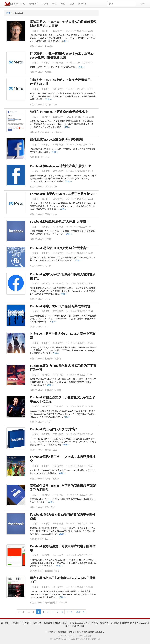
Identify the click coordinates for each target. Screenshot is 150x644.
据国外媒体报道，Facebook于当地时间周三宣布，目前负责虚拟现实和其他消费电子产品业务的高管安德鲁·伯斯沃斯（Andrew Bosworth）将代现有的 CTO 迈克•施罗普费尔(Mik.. (63, 291)
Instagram (49, 187)
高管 (53, 507)
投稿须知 (48, 623)
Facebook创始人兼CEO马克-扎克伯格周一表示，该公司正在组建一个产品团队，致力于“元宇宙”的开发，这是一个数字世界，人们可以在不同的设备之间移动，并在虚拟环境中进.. (63, 442)
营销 (55, 4)
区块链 (45, 4)
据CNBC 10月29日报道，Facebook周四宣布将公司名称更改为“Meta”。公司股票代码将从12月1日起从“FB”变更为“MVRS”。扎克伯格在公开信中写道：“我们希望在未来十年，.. (63, 206)
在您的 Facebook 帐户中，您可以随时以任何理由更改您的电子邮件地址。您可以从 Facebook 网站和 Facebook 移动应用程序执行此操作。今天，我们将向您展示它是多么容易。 (62, 124)
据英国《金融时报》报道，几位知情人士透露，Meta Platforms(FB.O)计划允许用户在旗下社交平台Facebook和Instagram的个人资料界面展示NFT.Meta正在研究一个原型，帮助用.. (63, 179)
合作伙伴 (27, 623)
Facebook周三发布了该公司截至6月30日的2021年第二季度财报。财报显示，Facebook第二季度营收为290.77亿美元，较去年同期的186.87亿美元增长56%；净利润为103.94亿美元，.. (62, 414)
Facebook (39, 46)
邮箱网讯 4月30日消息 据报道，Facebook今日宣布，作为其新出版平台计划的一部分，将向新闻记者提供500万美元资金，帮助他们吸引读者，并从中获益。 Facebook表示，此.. (63, 531)
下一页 (69, 612)
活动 (72, 4)
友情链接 (37, 623)
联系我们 (16, 623)
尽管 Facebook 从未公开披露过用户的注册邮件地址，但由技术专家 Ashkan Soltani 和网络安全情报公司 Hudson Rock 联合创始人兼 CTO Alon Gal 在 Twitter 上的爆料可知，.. (63, 594)
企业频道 (115, 623)
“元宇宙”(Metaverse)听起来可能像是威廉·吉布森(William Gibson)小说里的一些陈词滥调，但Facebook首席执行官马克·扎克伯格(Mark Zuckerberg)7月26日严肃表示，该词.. (63, 350)
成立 (55, 450)
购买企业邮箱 (61, 623)
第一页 (21, 612)
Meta (55, 105)
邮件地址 (59, 132)
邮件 (47, 507)
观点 (63, 4)
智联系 (95, 623)
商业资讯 (82, 4)
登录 (142, 4)
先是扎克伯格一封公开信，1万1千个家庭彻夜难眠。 (54, 67)
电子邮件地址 (51, 603)
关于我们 (5, 623)
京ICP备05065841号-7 (79, 623)
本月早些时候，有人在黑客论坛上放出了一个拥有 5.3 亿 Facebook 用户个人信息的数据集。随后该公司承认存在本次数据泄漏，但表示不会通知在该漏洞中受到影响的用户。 (63, 563)
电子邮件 (33, 4)
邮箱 (37, 157)
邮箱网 (11, 4)
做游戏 (56, 479)
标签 (8, 13)
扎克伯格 (49, 46)
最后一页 (80, 612)
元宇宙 (48, 105)
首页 (23, 4)
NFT (57, 187)
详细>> (65, 41)
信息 (57, 571)
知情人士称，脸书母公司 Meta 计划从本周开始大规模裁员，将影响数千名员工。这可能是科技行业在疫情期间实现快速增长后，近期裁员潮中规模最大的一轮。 (63, 96)
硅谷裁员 (49, 72)
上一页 (31, 612)
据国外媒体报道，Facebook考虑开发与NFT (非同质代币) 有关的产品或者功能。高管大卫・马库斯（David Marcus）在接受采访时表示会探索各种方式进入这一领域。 (63, 319)
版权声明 (104, 623)
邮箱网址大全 (128, 623)
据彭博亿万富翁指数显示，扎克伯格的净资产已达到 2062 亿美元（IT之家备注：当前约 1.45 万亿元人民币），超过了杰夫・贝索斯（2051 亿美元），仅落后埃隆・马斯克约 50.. (62, 38)
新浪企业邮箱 (78, 626)
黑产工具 (63, 603)
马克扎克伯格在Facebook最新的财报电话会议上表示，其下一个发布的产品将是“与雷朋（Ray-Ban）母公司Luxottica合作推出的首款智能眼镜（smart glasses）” (63, 382)
